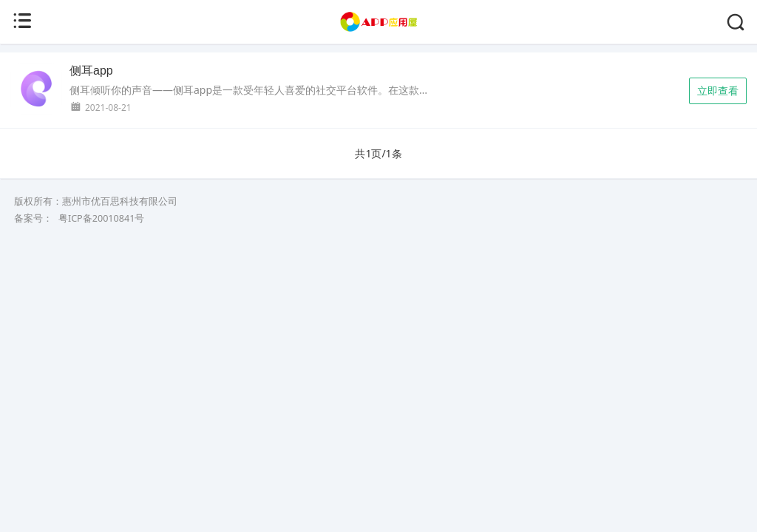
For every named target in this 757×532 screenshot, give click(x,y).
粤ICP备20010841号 (101, 218)
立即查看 (718, 91)
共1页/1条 (378, 153)
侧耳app (91, 71)
